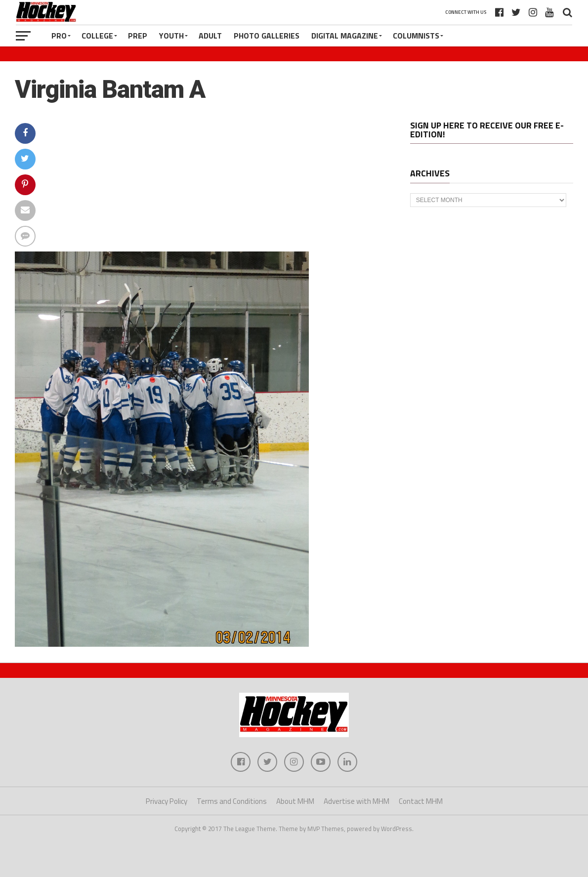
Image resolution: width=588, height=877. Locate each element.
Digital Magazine (345, 36)
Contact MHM (421, 801)
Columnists (416, 36)
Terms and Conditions (232, 801)
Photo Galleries (267, 36)
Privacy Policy (167, 801)
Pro (59, 36)
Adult (210, 36)
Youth (171, 36)
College (97, 36)
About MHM (295, 801)
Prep (138, 36)
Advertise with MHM (357, 801)
